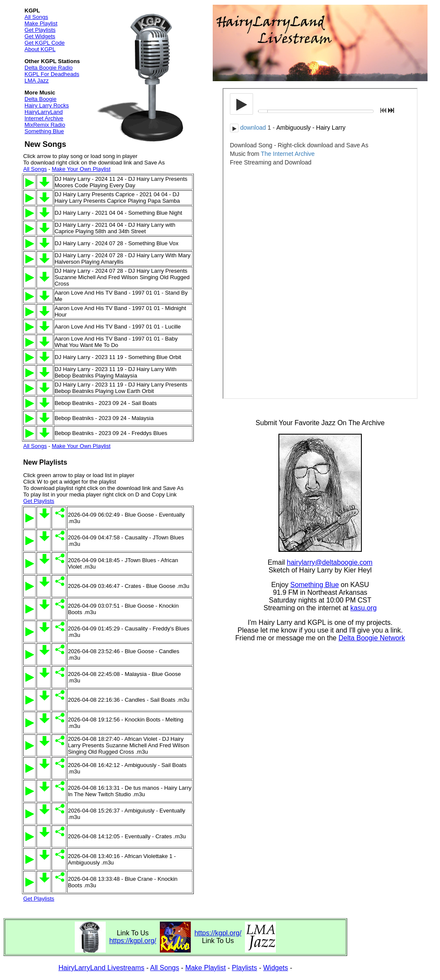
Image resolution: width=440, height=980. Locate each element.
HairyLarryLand (44, 112)
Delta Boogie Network (372, 638)
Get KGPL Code (44, 43)
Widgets (276, 968)
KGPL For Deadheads (52, 74)
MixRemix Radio (45, 125)
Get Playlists (40, 30)
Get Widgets (40, 36)
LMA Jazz (37, 81)
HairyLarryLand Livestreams (101, 968)
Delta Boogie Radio (49, 68)
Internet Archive (44, 118)
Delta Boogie (40, 99)
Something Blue (44, 131)
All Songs (36, 17)
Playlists (245, 968)
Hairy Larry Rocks (47, 105)
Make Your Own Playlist (81, 169)
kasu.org (363, 608)
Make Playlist (41, 23)
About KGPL (40, 49)
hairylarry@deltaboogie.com (330, 562)
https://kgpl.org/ (133, 941)
